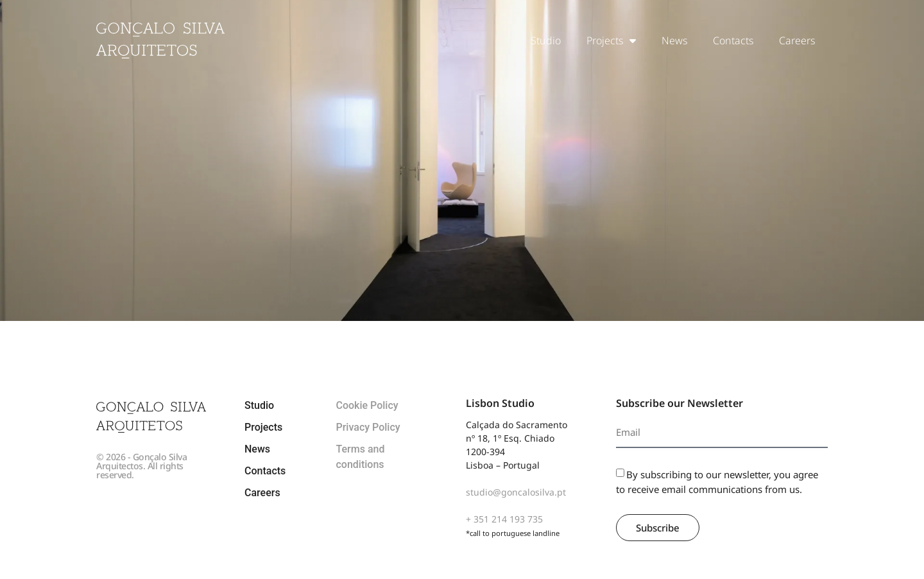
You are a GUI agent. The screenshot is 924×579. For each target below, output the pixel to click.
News (674, 40)
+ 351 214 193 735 (504, 519)
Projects (611, 40)
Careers (797, 40)
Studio (546, 40)
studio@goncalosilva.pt (516, 492)
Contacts (733, 40)
